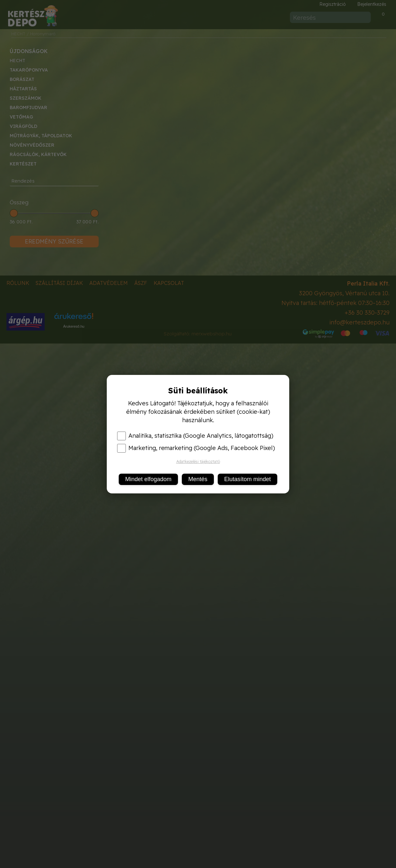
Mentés (198, 479)
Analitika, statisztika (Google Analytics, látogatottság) (195, 436)
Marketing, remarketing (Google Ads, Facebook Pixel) (196, 448)
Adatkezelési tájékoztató (198, 462)
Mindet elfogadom (148, 479)
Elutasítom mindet (247, 479)
